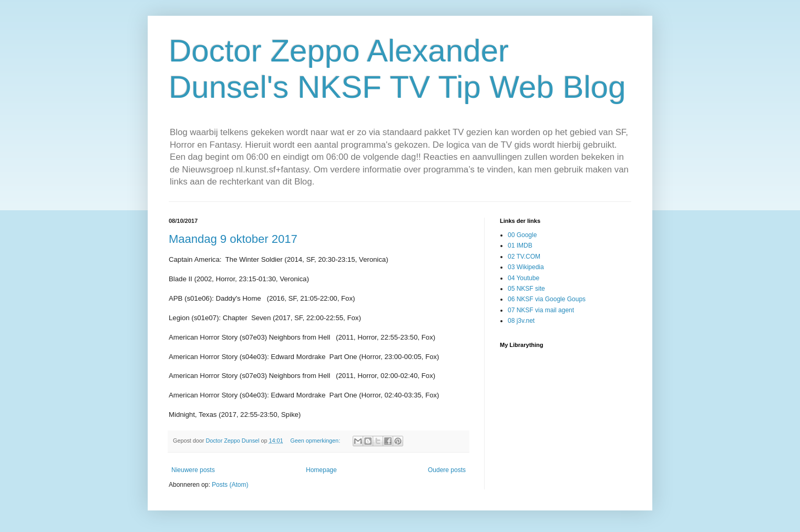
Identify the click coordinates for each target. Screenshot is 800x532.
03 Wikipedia (526, 267)
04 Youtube (524, 278)
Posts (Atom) (230, 485)
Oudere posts (447, 470)
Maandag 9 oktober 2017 (233, 239)
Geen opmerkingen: (316, 441)
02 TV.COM (524, 257)
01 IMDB (520, 245)
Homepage (321, 470)
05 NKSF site (526, 289)
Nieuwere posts (193, 470)
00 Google (522, 235)
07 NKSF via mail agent (541, 310)
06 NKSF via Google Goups (547, 299)
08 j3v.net (521, 321)
